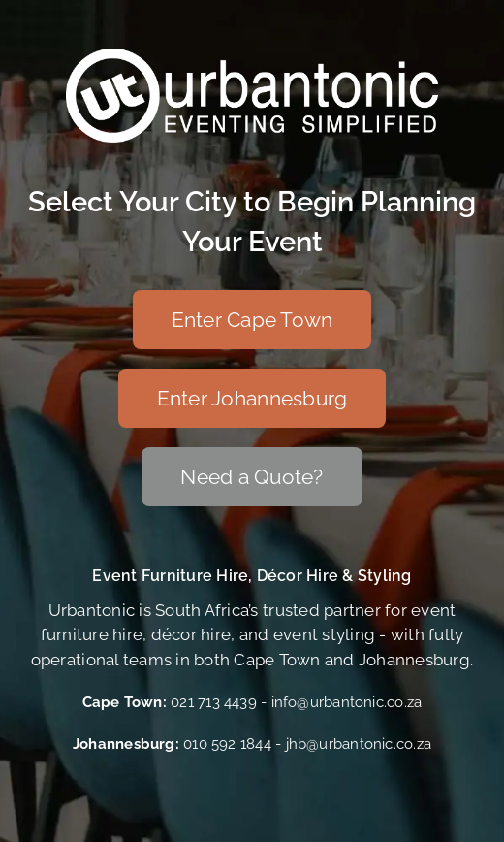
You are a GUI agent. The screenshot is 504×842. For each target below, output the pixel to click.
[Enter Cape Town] (252, 320)
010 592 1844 (227, 744)
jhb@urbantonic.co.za (359, 744)
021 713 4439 (214, 702)
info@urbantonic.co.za (347, 702)
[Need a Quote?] (252, 477)
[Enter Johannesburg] (252, 398)
